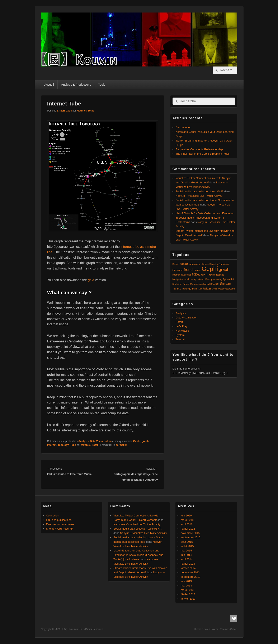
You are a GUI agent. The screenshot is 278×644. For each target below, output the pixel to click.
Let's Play (182, 326)
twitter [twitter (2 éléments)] (207, 288)
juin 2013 (186, 581)
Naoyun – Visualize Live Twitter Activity (199, 196)
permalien (122, 445)
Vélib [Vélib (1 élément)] (215, 289)
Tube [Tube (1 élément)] (200, 289)
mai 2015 (186, 551)
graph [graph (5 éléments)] (224, 269)
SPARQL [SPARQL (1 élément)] (215, 284)
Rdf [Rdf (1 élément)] (232, 279)
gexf (92, 280)
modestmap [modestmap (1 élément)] (218, 275)
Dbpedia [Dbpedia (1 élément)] (214, 264)
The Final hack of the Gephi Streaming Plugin (203, 154)
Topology (63, 445)
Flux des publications (59, 520)
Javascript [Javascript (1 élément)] (186, 275)
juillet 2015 (187, 546)
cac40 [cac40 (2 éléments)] (184, 264)
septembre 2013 (190, 577)
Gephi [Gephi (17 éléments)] (210, 269)
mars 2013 (187, 590)
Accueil (49, 85)
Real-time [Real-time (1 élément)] (177, 284)
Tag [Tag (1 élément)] (174, 289)
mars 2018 (187, 520)
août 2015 (187, 542)
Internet (52, 445)
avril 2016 (187, 524)
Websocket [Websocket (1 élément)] (223, 289)
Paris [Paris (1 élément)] (208, 279)
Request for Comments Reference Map (199, 149)
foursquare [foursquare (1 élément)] (178, 270)
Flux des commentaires (60, 524)
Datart (179, 322)
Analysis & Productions (76, 85)
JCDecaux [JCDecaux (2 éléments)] (198, 274)
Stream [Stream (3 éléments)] (225, 284)
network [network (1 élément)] (201, 279)
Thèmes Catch (228, 629)
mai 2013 (186, 586)
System (180, 335)
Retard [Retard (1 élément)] (186, 284)
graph (145, 441)
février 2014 (188, 564)
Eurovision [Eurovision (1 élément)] (224, 264)
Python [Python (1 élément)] (226, 279)
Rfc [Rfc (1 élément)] (192, 284)
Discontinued (183, 127)
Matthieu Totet (85, 111)
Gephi (137, 441)
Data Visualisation (101, 441)
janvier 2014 (188, 568)
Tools (102, 85)
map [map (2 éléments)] (209, 274)
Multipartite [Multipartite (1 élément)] (178, 279)
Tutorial (180, 339)
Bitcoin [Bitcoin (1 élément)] (176, 264)
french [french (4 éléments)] (189, 270)
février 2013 (188, 594)
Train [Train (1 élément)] (194, 289)
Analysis (83, 441)
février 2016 (188, 529)
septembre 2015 (190, 537)
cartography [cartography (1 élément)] (194, 264)
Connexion (53, 516)
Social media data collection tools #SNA (200, 191)
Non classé (182, 331)
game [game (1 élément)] (198, 270)
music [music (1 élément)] (187, 279)
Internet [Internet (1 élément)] (176, 275)
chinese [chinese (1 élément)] (205, 264)
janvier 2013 (188, 599)
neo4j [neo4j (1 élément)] (193, 279)
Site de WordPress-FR (60, 529)
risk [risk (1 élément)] (196, 284)
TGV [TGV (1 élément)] (179, 289)
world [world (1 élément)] (232, 289)
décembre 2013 (190, 572)
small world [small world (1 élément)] (204, 284)
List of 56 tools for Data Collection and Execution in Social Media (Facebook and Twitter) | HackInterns (205, 218)
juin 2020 (186, 516)
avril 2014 (187, 559)
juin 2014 (186, 555)
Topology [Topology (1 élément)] (187, 289)
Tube (73, 445)
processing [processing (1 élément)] (217, 279)
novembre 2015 (190, 533)
